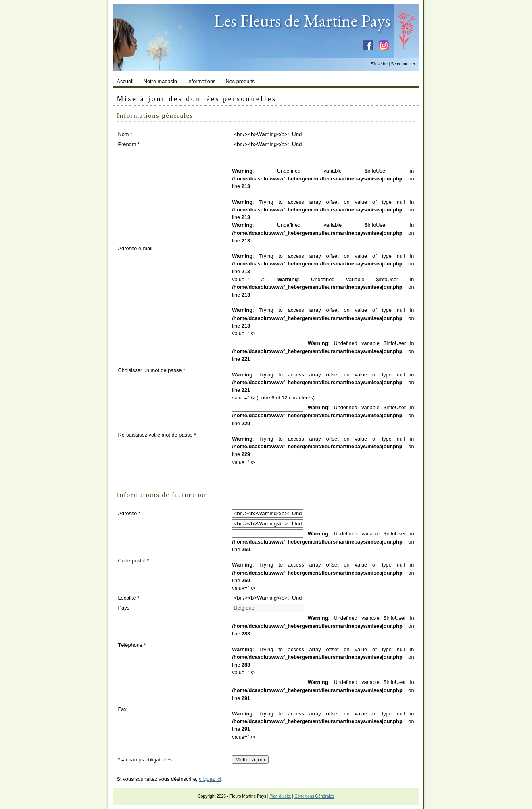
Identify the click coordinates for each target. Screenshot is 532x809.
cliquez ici (210, 779)
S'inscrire (379, 64)
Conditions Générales (314, 796)
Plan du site (280, 796)
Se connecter (403, 64)
